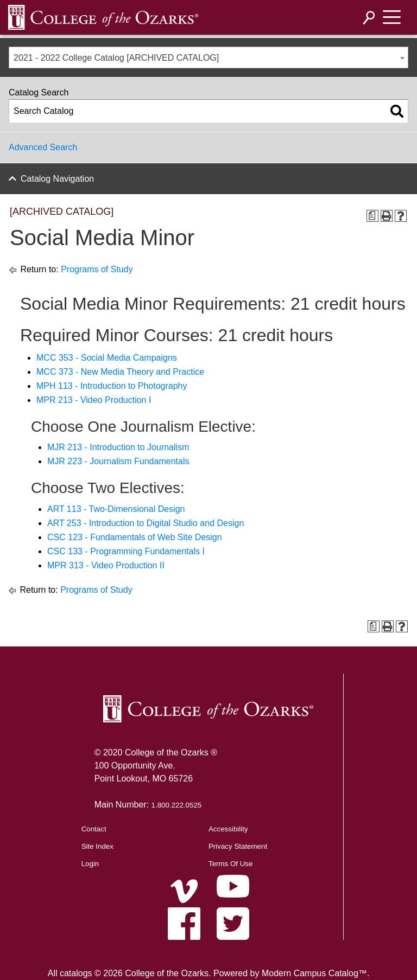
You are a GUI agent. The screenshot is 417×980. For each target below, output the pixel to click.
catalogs (76, 973)
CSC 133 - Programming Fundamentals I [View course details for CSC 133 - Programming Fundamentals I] (126, 551)
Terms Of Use (230, 864)
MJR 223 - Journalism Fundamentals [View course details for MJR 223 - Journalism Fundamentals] (118, 461)
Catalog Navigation (57, 179)
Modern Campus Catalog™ (314, 973)
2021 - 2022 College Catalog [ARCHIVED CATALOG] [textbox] (116, 58)
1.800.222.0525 (177, 805)
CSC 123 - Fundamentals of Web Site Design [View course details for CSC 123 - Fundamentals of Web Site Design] (135, 537)
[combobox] (208, 57)
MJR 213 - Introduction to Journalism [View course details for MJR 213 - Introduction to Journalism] (118, 447)
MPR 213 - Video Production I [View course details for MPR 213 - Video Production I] (94, 400)
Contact (94, 829)
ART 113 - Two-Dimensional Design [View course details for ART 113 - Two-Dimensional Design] (116, 509)
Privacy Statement (238, 846)
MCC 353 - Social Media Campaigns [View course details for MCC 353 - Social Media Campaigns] (107, 358)
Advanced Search (43, 147)
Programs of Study (97, 269)
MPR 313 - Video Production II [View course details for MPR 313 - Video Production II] (106, 565)
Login (90, 864)
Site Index (97, 846)
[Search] (369, 18)
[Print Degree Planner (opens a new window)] (372, 216)
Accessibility (228, 829)
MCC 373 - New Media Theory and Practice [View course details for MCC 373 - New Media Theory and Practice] (120, 372)
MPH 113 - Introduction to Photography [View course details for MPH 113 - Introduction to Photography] (112, 386)
